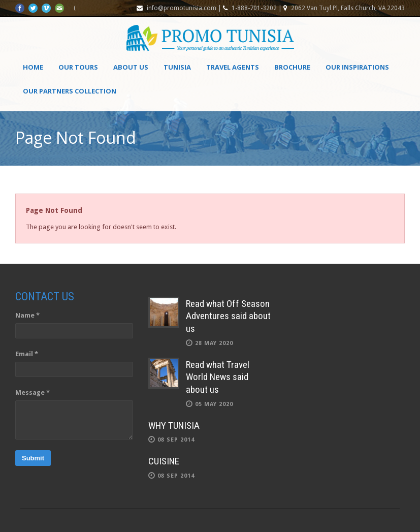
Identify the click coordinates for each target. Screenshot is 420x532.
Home (33, 67)
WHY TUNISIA (174, 426)
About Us (131, 67)
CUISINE (164, 461)
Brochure (292, 67)
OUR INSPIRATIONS (357, 67)
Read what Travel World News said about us (218, 377)
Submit (33, 458)
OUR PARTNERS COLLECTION (70, 91)
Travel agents (233, 67)
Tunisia (177, 67)
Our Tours (78, 67)
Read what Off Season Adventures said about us (228, 316)
